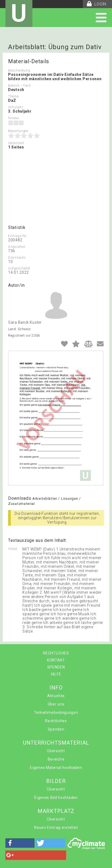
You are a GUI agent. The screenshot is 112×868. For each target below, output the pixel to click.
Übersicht (56, 751)
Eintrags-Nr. (18, 236)
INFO (56, 688)
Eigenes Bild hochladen (56, 798)
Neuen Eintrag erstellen (56, 828)
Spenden (56, 729)
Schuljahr (16, 107)
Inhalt (13, 549)
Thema (13, 96)
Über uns (56, 704)
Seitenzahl (16, 143)
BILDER (56, 781)
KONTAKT (56, 660)
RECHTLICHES (56, 653)
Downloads (17, 258)
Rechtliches (56, 721)
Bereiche (56, 759)
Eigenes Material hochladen (56, 768)
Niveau (13, 118)
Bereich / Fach (20, 86)
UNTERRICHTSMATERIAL (56, 743)
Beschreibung (19, 70)
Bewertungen (18, 131)
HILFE (56, 674)
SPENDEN (56, 667)
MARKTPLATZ (56, 811)
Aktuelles (56, 696)
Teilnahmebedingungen (56, 712)
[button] (20, 843)
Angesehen (17, 247)
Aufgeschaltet (19, 268)
